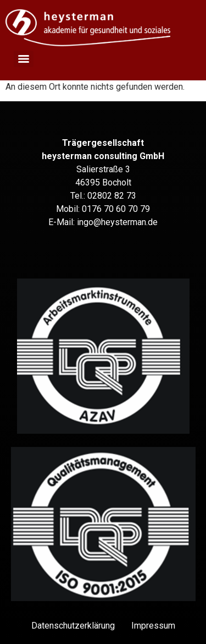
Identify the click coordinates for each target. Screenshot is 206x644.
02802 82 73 (112, 196)
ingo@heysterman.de (117, 222)
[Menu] (24, 59)
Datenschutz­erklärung (73, 626)
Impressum (153, 626)
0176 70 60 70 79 (116, 209)
